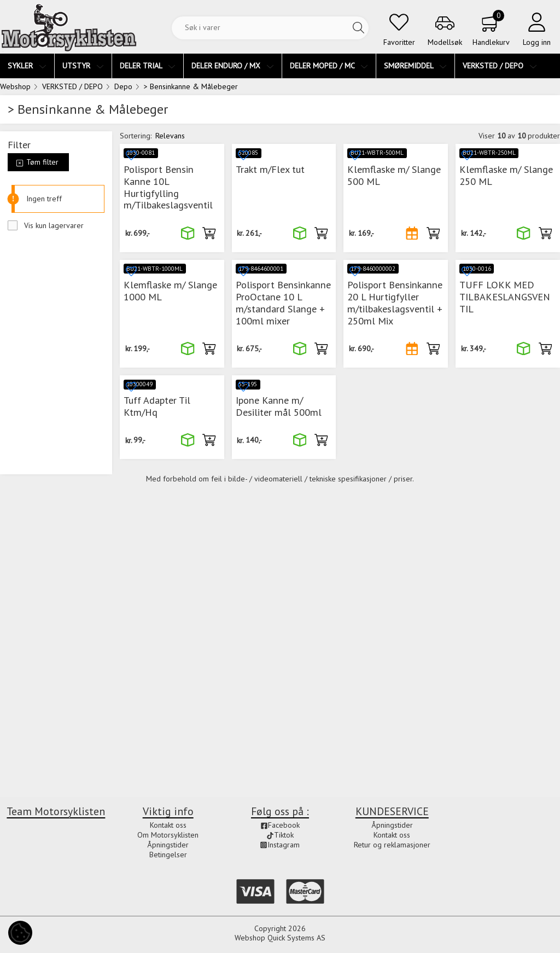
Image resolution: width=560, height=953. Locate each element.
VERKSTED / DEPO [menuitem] (500, 66)
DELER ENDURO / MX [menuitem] (233, 66)
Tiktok (280, 835)
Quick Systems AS (296, 938)
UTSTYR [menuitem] (83, 66)
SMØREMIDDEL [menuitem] (415, 66)
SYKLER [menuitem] (27, 66)
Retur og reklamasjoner (392, 845)
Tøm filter (37, 162)
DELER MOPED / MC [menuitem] (329, 66)
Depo (123, 86)
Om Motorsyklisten (168, 835)
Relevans (170, 136)
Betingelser (168, 855)
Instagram (280, 845)
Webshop (15, 86)
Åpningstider (168, 845)
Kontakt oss (168, 825)
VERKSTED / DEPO (72, 86)
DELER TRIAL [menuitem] (148, 66)
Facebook (280, 825)
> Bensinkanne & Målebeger (191, 86)
